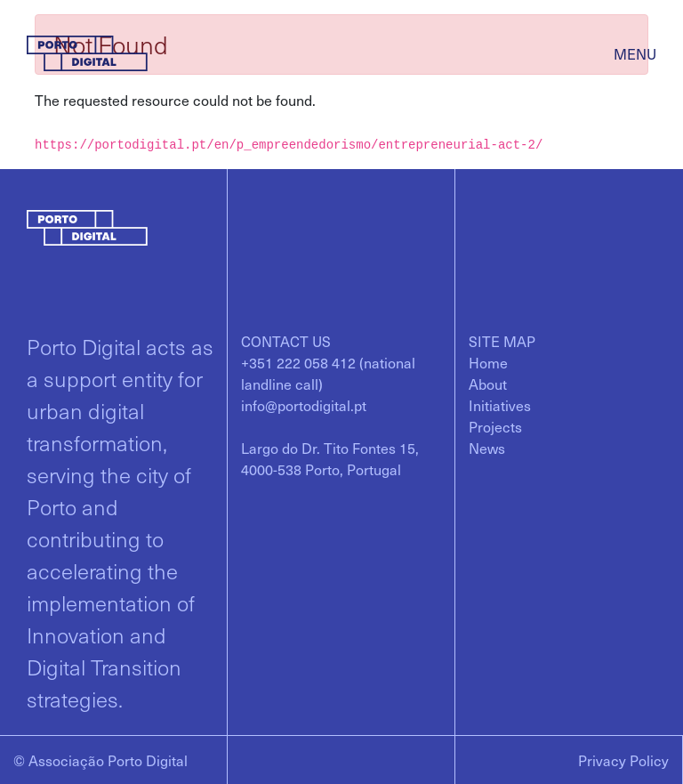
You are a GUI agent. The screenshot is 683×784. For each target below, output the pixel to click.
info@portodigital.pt (304, 405)
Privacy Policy (623, 760)
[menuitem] (488, 362)
